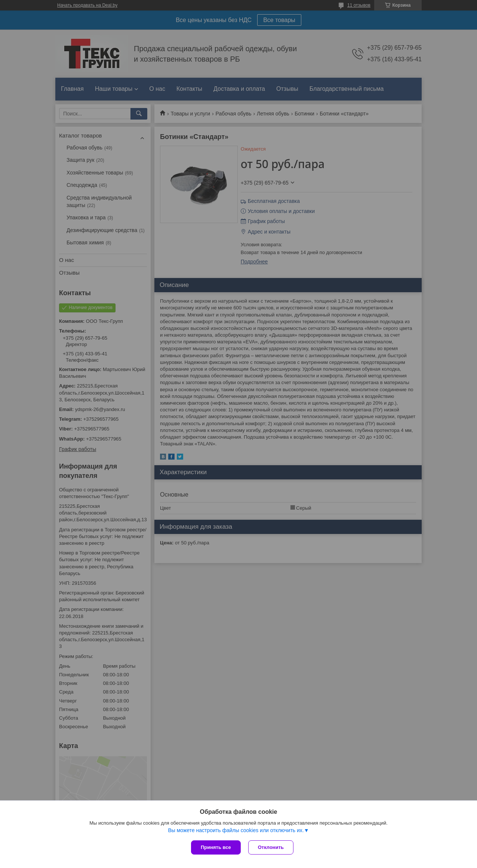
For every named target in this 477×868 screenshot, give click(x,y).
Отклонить (271, 847)
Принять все (216, 847)
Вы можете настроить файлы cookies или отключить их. (236, 830)
